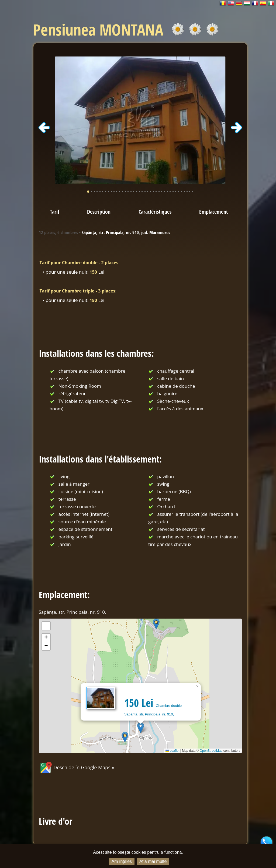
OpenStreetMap (211, 751)
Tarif (55, 211)
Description (99, 211)
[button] (141, 728)
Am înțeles (122, 861)
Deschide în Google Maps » (77, 767)
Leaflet (172, 751)
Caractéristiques (155, 211)
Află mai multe (153, 861)
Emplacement (213, 211)
